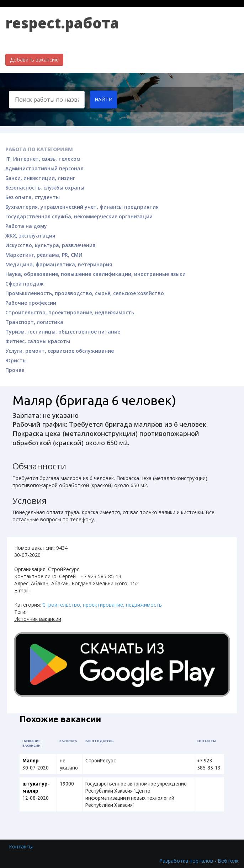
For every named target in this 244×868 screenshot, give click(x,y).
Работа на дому (26, 226)
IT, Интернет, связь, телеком (43, 159)
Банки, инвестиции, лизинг (40, 178)
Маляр (31, 761)
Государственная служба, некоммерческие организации (79, 216)
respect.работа (62, 23)
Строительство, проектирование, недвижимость (70, 312)
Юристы (16, 360)
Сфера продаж (25, 284)
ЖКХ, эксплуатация (30, 236)
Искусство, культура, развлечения (50, 245)
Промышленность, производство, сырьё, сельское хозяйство (85, 293)
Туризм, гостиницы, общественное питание (63, 332)
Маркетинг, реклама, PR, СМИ (44, 255)
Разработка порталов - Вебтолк (199, 861)
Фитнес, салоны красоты (38, 341)
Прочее (15, 370)
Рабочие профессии (31, 303)
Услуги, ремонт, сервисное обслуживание (60, 351)
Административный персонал (44, 168)
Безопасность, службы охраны (45, 188)
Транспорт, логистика (34, 322)
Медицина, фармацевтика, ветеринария (59, 264)
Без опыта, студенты (33, 197)
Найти (104, 99)
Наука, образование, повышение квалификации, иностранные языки (96, 274)
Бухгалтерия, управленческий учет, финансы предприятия (82, 207)
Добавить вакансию (34, 60)
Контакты (21, 846)
